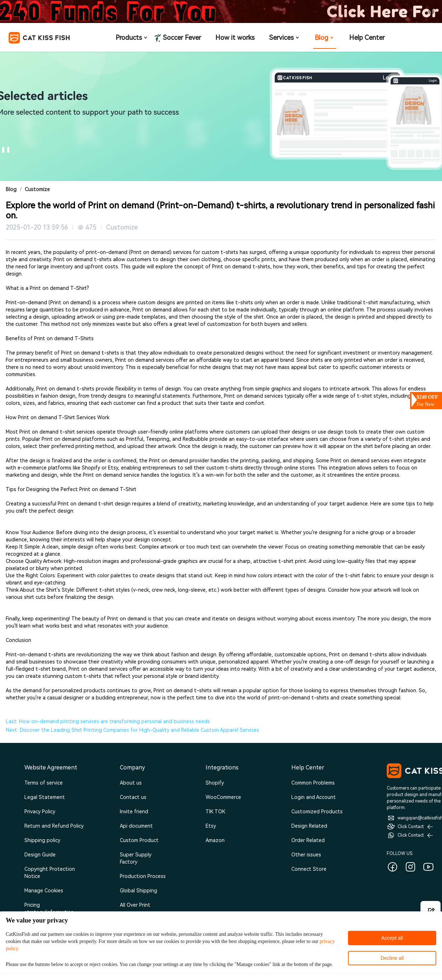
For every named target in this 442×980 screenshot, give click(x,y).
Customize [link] (37, 189)
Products (132, 38)
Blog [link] (11, 189)
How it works (235, 38)
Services (285, 38)
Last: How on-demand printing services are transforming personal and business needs (108, 721)
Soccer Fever (181, 37)
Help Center (367, 38)
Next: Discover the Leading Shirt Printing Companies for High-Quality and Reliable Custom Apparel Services (132, 730)
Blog (325, 38)
